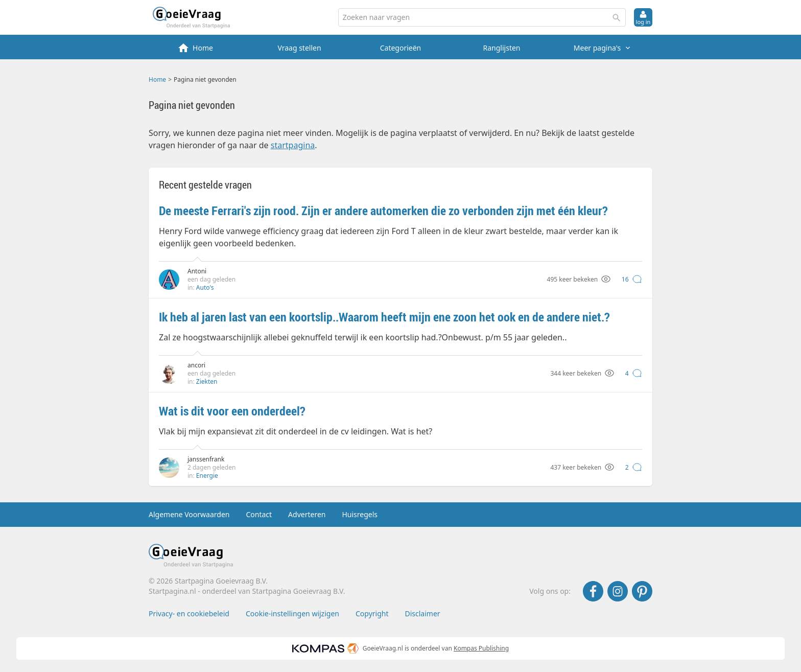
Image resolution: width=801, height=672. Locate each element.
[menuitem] (198, 47)
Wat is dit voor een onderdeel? (232, 411)
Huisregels (360, 514)
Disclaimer (422, 613)
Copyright (372, 613)
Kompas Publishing (481, 648)
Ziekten (207, 381)
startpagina (293, 145)
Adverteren (307, 514)
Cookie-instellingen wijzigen (292, 613)
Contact (259, 514)
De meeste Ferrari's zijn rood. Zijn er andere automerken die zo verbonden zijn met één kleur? (383, 211)
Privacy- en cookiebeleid (189, 613)
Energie (207, 476)
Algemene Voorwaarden (189, 514)
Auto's (205, 287)
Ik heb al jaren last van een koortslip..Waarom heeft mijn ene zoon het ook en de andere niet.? (384, 317)
